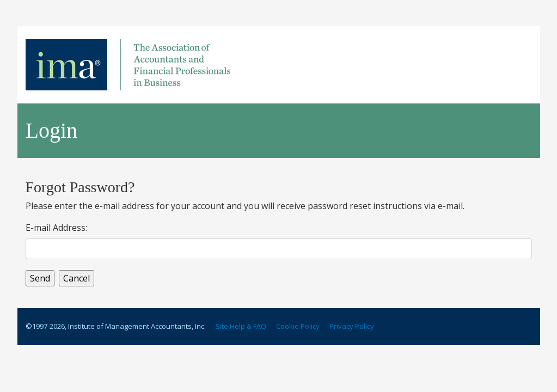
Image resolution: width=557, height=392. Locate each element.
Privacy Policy (352, 326)
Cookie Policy (298, 326)
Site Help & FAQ (241, 326)
